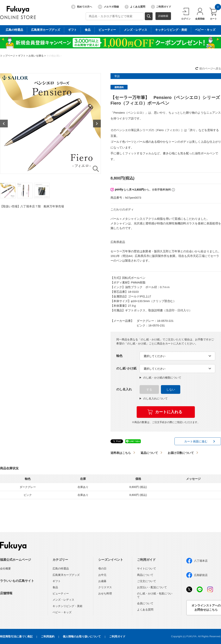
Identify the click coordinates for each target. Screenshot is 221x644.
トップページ (8, 56)
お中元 (102, 575)
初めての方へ (82, 7)
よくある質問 (135, 7)
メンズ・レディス (63, 600)
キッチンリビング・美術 (67, 606)
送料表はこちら (121, 453)
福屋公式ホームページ (16, 560)
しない (171, 389)
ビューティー (61, 593)
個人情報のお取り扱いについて (82, 636)
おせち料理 (105, 593)
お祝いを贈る (36, 56)
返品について (149, 453)
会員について (145, 603)
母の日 (102, 568)
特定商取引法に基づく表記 (16, 636)
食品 (55, 587)
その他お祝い (54, 56)
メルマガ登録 (108, 7)
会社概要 (5, 568)
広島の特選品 (61, 568)
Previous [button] (4, 124)
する (149, 389)
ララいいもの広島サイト (17, 581)
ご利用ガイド (161, 7)
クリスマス (105, 587)
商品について (145, 575)
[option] (50, 124)
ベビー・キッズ (62, 612)
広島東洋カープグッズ (66, 575)
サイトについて (147, 568)
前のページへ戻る (210, 69)
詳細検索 (163, 16)
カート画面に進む (196, 441)
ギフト (22, 56)
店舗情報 (6, 593)
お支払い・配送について (152, 587)
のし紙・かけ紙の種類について (160, 378)
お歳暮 (102, 581)
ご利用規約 (48, 636)
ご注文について (147, 581)
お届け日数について (181, 453)
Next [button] (97, 124)
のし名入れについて (154, 398)
